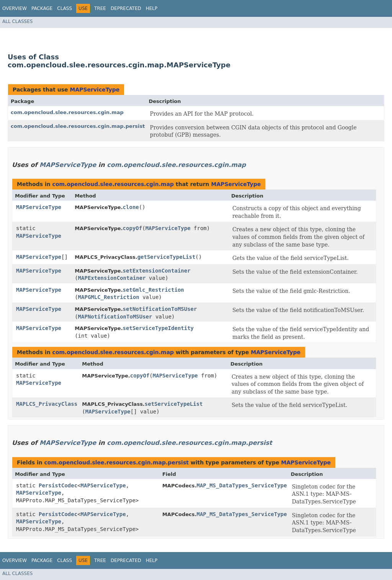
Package (42, 8)
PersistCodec (58, 485)
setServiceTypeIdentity (158, 328)
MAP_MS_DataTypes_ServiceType (242, 485)
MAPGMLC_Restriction (109, 297)
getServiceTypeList (167, 257)
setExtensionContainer (157, 271)
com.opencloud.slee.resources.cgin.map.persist (78, 126)
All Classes (17, 21)
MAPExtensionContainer (112, 278)
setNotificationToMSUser (160, 309)
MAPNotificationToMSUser (115, 317)
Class (65, 8)
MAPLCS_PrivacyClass (47, 404)
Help (152, 8)
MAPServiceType (95, 90)
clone (131, 207)
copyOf (133, 228)
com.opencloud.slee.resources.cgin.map (67, 112)
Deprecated (126, 8)
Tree (100, 8)
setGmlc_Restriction (154, 290)
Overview (15, 8)
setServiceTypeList (174, 404)
